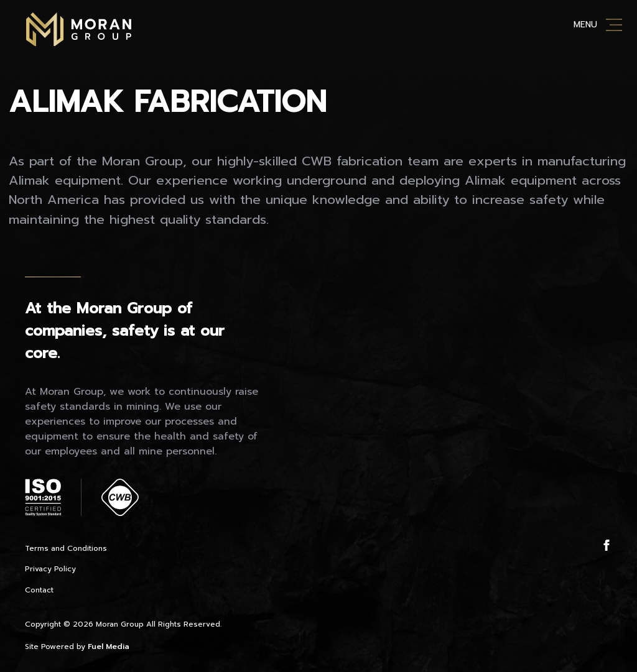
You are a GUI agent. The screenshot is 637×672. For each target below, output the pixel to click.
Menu (585, 25)
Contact (39, 590)
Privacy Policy (50, 569)
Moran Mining (79, 29)
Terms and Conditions (66, 548)
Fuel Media (109, 647)
